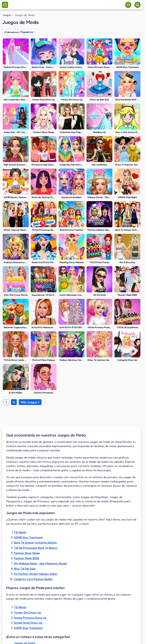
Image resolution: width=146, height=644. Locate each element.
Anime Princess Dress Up (30, 618)
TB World (20, 532)
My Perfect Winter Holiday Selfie (35, 574)
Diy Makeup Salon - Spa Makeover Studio (40, 563)
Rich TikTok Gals (25, 569)
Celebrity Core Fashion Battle (33, 579)
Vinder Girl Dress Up (27, 612)
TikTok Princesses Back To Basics (36, 548)
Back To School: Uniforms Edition (35, 543)
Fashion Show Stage (27, 553)
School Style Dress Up (28, 623)
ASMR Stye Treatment (28, 537)
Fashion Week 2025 (27, 558)
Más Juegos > (30, 402)
